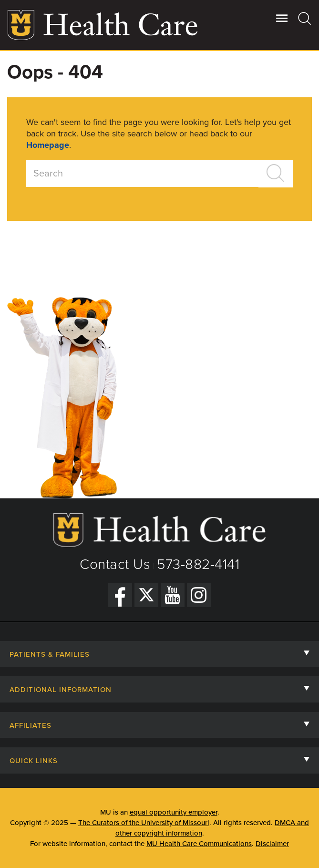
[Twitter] (146, 595)
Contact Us (115, 564)
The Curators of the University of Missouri (144, 823)
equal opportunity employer (174, 812)
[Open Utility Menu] (282, 18)
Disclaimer (272, 844)
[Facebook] (120, 595)
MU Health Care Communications (199, 844)
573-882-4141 (198, 564)
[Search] (305, 18)
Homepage (48, 145)
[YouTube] (173, 595)
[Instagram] (199, 595)
